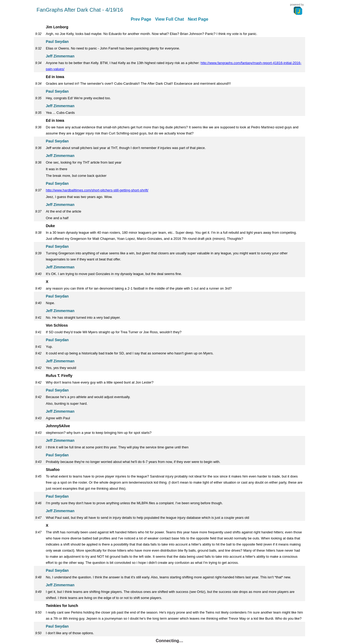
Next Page (198, 19)
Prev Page (141, 19)
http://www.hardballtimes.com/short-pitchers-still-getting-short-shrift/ (97, 190)
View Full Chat (169, 19)
